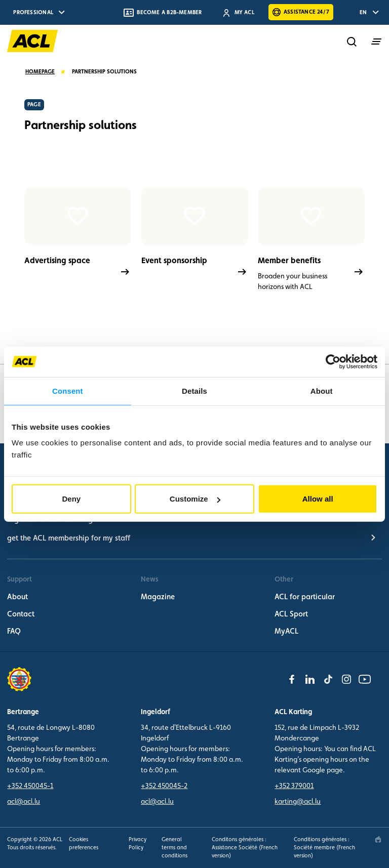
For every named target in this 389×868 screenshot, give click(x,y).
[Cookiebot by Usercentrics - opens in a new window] (333, 361)
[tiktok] (328, 679)
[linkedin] (310, 679)
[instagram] (346, 679)
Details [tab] (194, 390)
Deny (71, 499)
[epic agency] (378, 839)
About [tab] (322, 390)
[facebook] (292, 679)
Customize (195, 499)
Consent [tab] (68, 390)
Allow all (318, 499)
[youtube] (365, 679)
